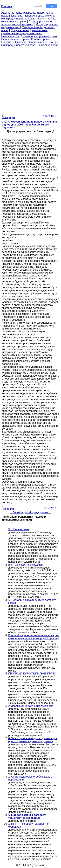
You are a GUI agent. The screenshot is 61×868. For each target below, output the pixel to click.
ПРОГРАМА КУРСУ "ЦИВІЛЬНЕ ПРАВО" (33, 674)
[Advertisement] (30, 80)
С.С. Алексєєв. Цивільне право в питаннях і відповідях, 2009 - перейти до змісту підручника (30, 125)
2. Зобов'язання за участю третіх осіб (31, 706)
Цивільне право (11, 36)
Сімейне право (40, 39)
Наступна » (49, 116)
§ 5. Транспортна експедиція (25, 565)
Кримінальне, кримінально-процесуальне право (25, 32)
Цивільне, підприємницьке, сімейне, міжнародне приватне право (28, 17)
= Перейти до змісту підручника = (30, 512)
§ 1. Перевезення (19, 529)
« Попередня (8, 116)
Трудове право (20, 30)
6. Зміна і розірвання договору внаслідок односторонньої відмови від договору (33, 740)
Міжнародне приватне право (40, 36)
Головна (6, 42)
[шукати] (38, 6)
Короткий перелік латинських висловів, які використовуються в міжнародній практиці (34, 637)
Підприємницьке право (15, 39)
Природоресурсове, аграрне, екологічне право (27, 23)
